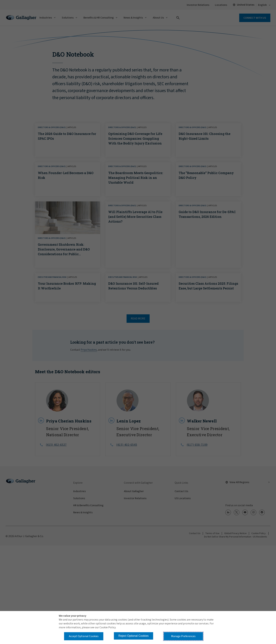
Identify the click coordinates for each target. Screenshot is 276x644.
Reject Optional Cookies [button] (134, 636)
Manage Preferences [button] (183, 636)
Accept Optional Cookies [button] (84, 636)
